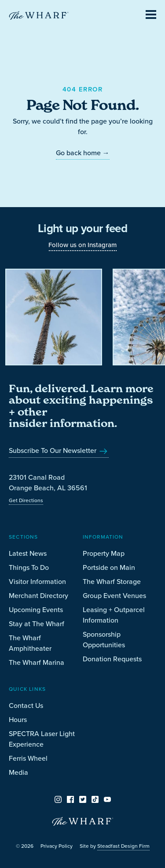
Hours (18, 719)
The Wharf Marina (37, 662)
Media (18, 772)
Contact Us (26, 705)
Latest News (28, 553)
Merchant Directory (38, 595)
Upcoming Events (36, 609)
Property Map (104, 553)
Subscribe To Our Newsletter (59, 450)
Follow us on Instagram (82, 245)
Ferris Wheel (28, 758)
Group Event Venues (114, 595)
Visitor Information (37, 581)
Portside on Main (109, 567)
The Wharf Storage (112, 581)
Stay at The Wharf (37, 624)
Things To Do (29, 567)
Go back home (83, 153)
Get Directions (26, 500)
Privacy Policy (57, 846)
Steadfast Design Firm (123, 846)
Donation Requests (112, 659)
